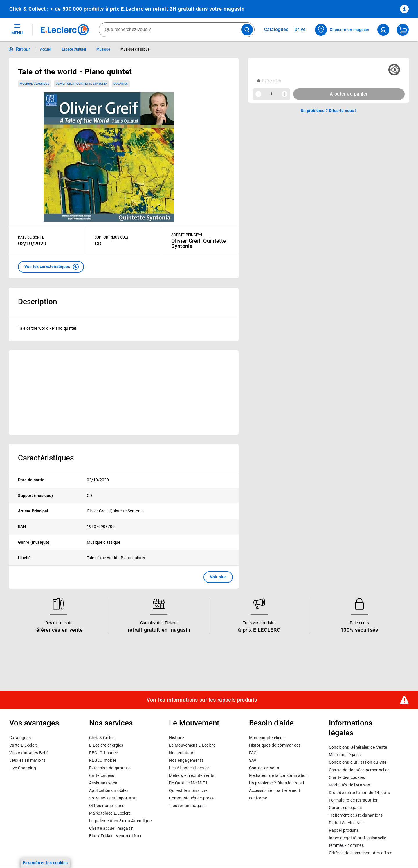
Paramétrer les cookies (45, 863)
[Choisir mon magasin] (342, 30)
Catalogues (20, 738)
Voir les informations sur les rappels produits (202, 700)
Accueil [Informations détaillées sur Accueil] (46, 49)
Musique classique (35, 84)
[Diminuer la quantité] (258, 94)
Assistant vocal (104, 783)
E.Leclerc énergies (106, 745)
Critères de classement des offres (361, 853)
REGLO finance (103, 753)
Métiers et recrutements (192, 775)
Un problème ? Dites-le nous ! (277, 783)
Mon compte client (267, 738)
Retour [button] (23, 49)
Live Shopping (23, 768)
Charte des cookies (347, 777)
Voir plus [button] (218, 577)
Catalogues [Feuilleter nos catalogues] (276, 30)
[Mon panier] (403, 30)
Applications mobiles (109, 790)
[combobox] (177, 30)
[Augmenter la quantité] (284, 94)
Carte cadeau (102, 775)
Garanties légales (345, 808)
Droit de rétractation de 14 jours (359, 793)
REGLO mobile (103, 760)
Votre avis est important (112, 798)
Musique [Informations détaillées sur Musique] (103, 49)
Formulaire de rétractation (354, 800)
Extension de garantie (110, 768)
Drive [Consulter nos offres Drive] (300, 29)
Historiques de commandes (275, 745)
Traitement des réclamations (356, 815)
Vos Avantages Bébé (29, 753)
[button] (51, 267)
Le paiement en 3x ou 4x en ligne (120, 821)
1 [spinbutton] (271, 94)
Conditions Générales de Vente (358, 747)
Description (37, 302)
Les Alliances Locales (189, 768)
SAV (253, 760)
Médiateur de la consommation (279, 775)
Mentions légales (345, 755)
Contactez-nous (264, 768)
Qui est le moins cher (189, 790)
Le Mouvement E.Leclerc (192, 745)
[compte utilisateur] (383, 30)
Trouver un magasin (188, 806)
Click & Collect (102, 738)
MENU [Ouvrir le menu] (17, 29)
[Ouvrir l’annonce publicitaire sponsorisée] (124, 392)
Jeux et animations (27, 760)
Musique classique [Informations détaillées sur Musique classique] (135, 49)
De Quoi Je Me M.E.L (189, 783)
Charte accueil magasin (111, 828)
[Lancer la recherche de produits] (247, 30)
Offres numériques (107, 806)
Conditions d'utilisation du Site (358, 762)
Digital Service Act (346, 823)
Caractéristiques (46, 458)
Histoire (176, 738)
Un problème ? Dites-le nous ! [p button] (329, 111)
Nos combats (182, 753)
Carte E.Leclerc (24, 745)
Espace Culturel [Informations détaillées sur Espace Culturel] (74, 49)
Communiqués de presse (192, 798)
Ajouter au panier (349, 94)
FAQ (253, 753)
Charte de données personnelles (359, 770)
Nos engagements (186, 760)
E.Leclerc (110, 813)
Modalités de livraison (349, 785)
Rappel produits (344, 830)
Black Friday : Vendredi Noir (115, 836)
